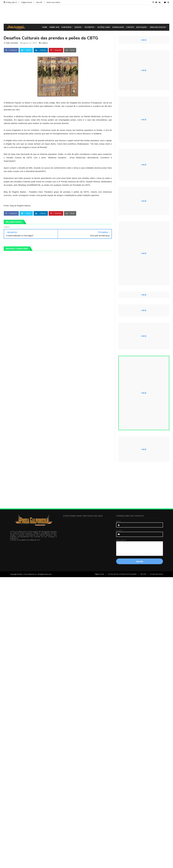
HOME (45, 27)
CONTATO (130, 27)
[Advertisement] (88, 14)
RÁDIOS (78, 27)
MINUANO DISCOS (158, 27)
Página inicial (27, 2)
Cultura (44, 43)
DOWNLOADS (118, 27)
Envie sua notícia (53, 2)
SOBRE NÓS (54, 27)
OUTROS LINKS (104, 27)
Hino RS (39, 2)
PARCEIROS (66, 27)
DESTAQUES (141, 27)
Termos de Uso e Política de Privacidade (122, 574)
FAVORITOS (89, 27)
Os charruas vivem (156, 574)
